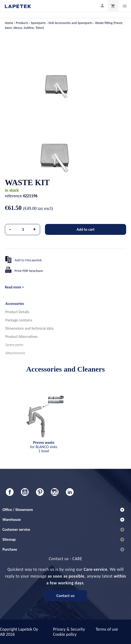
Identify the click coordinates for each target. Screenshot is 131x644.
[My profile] (102, 5)
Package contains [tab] (19, 320)
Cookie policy (65, 634)
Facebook (10, 492)
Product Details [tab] (17, 312)
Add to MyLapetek (28, 260)
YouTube (25, 492)
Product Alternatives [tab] (21, 337)
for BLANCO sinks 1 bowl (44, 447)
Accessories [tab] (15, 304)
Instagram (55, 492)
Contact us (65, 596)
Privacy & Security (69, 629)
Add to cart (86, 229)
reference (13, 196)
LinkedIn (70, 492)
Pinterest (40, 492)
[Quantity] (23, 230)
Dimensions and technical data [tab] (29, 328)
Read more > (14, 287)
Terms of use (107, 629)
